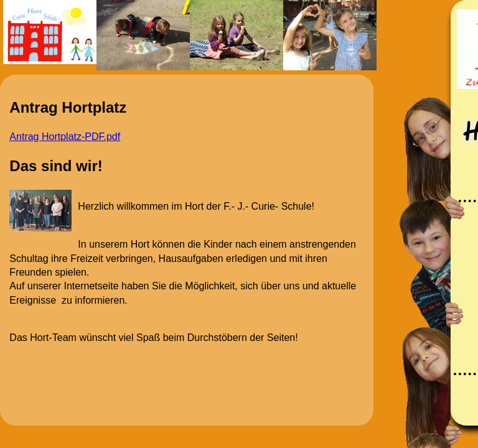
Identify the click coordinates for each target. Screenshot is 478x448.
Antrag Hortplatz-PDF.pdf (65, 137)
